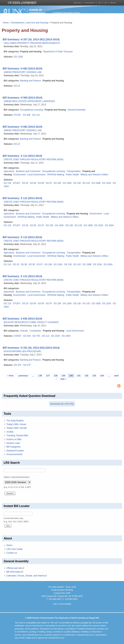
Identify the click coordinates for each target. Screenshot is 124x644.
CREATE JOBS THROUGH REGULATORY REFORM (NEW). (34, 159)
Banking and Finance (30, 81)
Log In (56, 604)
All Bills (10, 432)
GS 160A (109, 225)
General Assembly (77, 110)
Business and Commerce (28, 171)
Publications (113, 3)
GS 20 (25, 183)
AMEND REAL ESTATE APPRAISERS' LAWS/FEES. (30, 101)
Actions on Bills (14, 439)
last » (63, 379)
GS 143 (86, 183)
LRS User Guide (14, 549)
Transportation (74, 171)
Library (100, 3)
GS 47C (18, 365)
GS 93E (27, 115)
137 (48, 376)
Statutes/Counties (15, 451)
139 (63, 376)
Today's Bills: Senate (17, 428)
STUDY (18, 115)
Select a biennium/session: (17, 477)
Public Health (72, 175)
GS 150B (96, 183)
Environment (20, 175)
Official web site (15, 568)
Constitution (35, 331)
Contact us (12, 553)
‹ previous (23, 376)
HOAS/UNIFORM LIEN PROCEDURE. (23, 351)
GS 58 (33, 183)
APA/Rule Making (56, 175)
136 (40, 376)
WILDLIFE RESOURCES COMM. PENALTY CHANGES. (31, 322)
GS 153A (107, 183)
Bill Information (15, 572)
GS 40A (27, 336)
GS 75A (36, 336)
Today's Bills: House (16, 424)
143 (94, 376)
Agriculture (9, 171)
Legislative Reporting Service (66, 13)
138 (56, 376)
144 (102, 376)
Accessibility (66, 604)
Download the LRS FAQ (62, 404)
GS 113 (46, 336)
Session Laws (13, 443)
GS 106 (57, 183)
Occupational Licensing (31, 110)
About (9, 545)
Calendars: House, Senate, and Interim (27, 576)
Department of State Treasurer (58, 52)
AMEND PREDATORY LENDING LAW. (23, 72)
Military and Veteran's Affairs (94, 175)
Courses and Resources (90, 3)
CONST (18, 336)
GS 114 (36, 115)
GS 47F (27, 365)
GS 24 (17, 86)
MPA (106, 3)
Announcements (14, 454)
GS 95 (41, 183)
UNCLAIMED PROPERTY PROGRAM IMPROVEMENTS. (32, 43)
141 (79, 376)
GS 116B (18, 57)
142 (87, 376)
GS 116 (7, 183)
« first (10, 376)
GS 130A (67, 183)
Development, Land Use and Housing (30, 23)
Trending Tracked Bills (17, 436)
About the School (77, 3)
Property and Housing (31, 52)
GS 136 (77, 183)
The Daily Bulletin (15, 421)
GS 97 (49, 183)
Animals (24, 331)
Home (6, 23)
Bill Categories (14, 447)
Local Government (36, 175)
